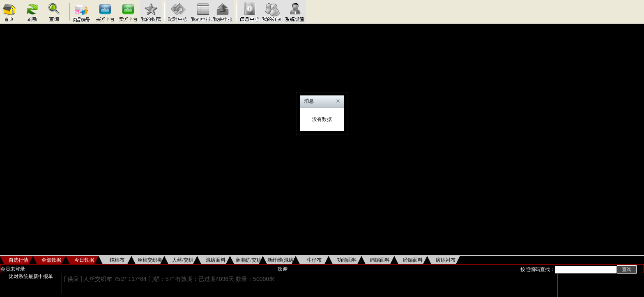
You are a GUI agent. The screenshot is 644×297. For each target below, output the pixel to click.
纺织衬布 (446, 260)
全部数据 (51, 260)
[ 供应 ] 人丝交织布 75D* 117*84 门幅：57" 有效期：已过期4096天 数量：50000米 (169, 279)
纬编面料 (380, 260)
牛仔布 (314, 260)
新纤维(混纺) (281, 260)
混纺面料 (216, 260)
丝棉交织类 (150, 260)
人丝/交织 (183, 260)
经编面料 (413, 260)
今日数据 (84, 260)
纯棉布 (117, 260)
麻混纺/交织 (248, 260)
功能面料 (347, 260)
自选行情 (18, 260)
